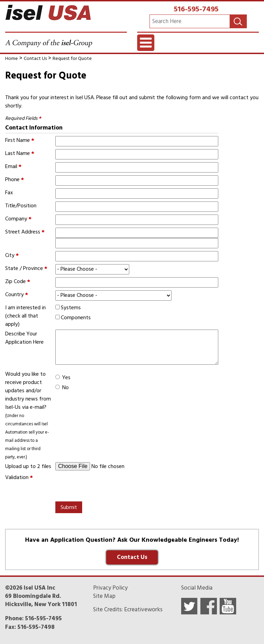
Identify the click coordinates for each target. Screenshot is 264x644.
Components (76, 318)
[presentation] (108, 487)
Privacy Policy (110, 588)
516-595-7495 (196, 9)
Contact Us (35, 58)
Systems (71, 308)
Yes (66, 377)
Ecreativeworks (143, 610)
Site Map (104, 596)
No (65, 387)
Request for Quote (72, 58)
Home (12, 58)
